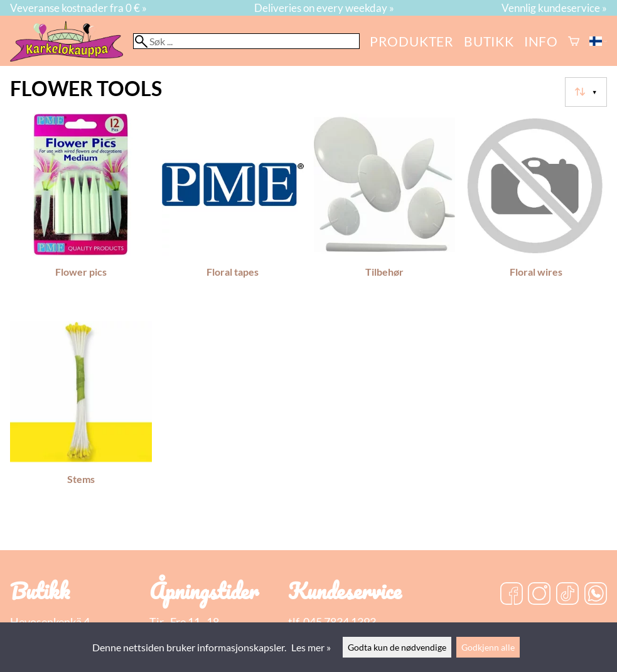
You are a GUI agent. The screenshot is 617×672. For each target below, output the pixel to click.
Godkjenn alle (488, 647)
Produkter (412, 41)
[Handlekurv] (574, 41)
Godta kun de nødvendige (397, 647)
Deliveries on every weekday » (324, 8)
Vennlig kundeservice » (554, 8)
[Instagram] (539, 595)
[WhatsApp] (596, 595)
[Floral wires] (536, 212)
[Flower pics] (81, 212)
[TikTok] (567, 595)
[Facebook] (512, 595)
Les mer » (311, 647)
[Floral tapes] (233, 212)
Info (541, 41)
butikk (489, 41)
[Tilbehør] (385, 212)
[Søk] (246, 41)
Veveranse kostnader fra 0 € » (78, 8)
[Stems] (81, 420)
